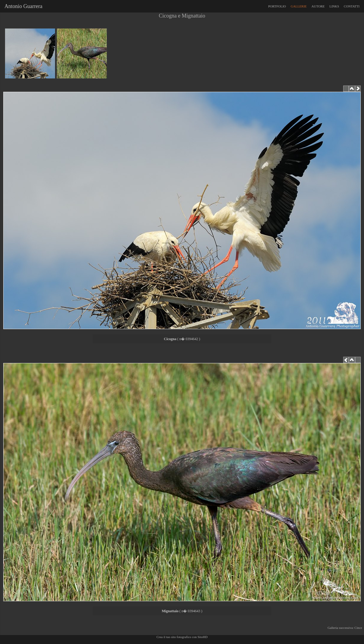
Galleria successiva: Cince (346, 628)
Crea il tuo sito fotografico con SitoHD (182, 637)
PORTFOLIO (277, 6)
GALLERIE (299, 6)
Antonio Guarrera (22, 6)
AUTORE (318, 6)
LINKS (334, 6)
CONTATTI (352, 6)
